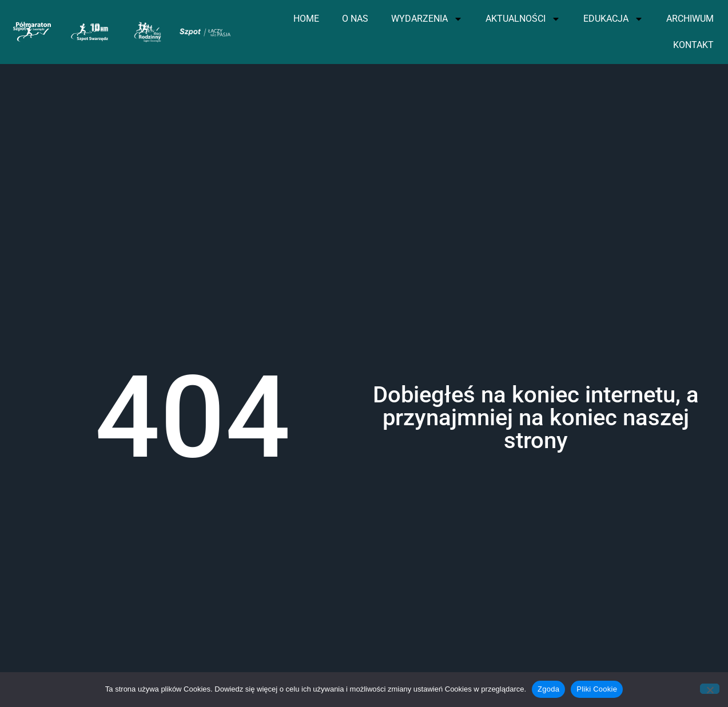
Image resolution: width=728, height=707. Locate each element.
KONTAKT (693, 45)
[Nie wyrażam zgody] (710, 689)
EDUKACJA (613, 19)
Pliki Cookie (597, 689)
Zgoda (548, 689)
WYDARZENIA (427, 19)
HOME (306, 19)
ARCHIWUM (690, 19)
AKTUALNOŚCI (523, 19)
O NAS (355, 19)
